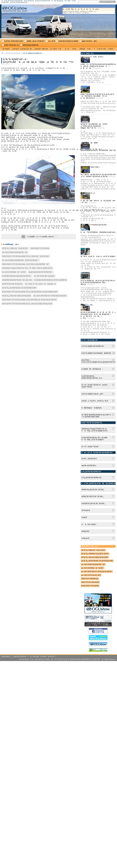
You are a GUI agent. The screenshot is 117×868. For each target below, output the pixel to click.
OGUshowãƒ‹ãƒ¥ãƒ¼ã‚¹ (31, 45)
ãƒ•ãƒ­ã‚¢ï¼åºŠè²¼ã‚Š (41, 49)
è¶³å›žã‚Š (82, 49)
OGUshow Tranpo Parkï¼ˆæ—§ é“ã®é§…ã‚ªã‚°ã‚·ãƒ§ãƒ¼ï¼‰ (27, 268)
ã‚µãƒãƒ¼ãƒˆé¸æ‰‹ (89, 41)
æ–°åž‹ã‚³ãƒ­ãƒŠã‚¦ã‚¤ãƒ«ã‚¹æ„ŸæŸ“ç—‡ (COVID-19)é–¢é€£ (96, 416)
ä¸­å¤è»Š (52, 41)
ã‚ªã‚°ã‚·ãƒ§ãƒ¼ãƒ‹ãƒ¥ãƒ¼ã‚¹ (32, 53)
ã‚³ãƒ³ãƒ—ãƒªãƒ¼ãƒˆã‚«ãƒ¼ (14, 41)
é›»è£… (90, 49)
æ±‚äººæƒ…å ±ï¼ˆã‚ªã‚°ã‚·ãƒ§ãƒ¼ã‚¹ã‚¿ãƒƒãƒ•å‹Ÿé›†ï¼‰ (99, 361)
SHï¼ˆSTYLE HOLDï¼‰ (90, 582)
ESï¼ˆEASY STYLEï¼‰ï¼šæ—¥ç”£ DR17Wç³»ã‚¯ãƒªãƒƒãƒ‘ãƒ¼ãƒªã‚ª (29, 300)
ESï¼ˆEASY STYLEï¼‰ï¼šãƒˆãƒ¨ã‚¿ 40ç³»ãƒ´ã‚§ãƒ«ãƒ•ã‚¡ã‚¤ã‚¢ (27, 304)
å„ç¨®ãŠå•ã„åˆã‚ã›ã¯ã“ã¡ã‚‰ (89, 11)
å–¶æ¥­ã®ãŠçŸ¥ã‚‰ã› (92, 369)
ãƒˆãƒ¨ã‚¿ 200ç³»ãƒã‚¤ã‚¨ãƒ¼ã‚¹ (15, 248)
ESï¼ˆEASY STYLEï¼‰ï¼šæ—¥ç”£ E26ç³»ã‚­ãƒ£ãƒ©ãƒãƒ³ (26, 264)
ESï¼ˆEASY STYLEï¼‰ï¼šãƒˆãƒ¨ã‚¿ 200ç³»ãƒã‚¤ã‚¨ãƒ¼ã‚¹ (26, 256)
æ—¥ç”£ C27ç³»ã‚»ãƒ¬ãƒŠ (91, 575)
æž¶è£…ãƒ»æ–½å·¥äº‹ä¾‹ (36, 41)
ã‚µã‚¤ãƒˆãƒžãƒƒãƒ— (21, 656)
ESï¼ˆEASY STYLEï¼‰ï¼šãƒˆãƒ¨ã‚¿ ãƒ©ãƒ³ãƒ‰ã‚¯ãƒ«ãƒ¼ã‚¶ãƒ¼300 (30, 292)
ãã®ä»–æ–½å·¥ (100, 49)
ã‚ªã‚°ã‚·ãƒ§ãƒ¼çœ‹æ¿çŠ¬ (92, 394)
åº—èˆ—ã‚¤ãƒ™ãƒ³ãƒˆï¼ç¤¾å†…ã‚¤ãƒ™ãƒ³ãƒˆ (95, 386)
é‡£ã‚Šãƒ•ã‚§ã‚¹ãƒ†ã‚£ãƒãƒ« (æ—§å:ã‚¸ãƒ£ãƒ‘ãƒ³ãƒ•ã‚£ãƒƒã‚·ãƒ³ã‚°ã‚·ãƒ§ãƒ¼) (34, 280)
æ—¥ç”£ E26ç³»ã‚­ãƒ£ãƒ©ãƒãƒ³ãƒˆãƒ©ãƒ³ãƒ (21, 260)
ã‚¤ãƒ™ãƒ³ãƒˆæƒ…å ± (12, 45)
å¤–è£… (75, 49)
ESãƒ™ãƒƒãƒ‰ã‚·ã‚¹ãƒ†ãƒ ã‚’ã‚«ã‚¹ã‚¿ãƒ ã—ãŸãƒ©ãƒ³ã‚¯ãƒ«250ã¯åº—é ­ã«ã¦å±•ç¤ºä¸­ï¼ (98, 96)
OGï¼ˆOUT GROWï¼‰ (90, 579)
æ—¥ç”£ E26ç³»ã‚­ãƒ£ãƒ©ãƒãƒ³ (15, 252)
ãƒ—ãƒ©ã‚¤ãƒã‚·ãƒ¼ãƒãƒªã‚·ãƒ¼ (42, 656)
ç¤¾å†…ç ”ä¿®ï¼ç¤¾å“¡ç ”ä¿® (95, 401)
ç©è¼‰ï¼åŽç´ (56, 49)
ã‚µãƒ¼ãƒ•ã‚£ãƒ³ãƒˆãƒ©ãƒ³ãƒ (41, 272)
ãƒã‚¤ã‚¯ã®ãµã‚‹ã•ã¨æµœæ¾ (40, 284)
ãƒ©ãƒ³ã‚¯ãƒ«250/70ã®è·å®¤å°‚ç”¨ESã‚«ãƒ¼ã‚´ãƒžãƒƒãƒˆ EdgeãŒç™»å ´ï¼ (94, 126)
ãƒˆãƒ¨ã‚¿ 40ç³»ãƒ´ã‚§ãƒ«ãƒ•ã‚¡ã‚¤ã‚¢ (17, 296)
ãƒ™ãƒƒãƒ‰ (6, 49)
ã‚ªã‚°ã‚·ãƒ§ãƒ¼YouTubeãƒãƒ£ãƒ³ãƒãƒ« (98, 353)
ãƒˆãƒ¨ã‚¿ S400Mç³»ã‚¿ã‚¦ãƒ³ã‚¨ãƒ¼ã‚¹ (95, 554)
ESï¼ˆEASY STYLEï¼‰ (40, 248)
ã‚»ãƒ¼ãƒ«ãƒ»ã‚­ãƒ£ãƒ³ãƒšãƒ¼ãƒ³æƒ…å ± (92, 377)
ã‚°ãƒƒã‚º (111, 49)
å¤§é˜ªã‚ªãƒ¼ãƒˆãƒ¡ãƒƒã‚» (12, 284)
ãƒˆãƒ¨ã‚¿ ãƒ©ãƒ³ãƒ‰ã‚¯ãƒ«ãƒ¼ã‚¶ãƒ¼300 (19, 288)
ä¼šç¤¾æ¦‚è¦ (6, 656)
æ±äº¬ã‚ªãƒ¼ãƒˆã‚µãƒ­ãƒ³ (44, 276)
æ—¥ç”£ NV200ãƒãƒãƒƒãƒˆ (14, 272)
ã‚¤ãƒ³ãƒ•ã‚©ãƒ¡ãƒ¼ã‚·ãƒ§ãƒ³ (68, 41)
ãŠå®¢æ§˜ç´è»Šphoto (92, 408)
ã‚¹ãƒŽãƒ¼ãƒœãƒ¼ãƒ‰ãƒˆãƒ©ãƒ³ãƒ (17, 276)
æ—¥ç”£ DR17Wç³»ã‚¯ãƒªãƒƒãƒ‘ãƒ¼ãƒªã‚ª (50, 296)
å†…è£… (67, 49)
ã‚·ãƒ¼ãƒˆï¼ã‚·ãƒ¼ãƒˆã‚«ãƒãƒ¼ (22, 49)
